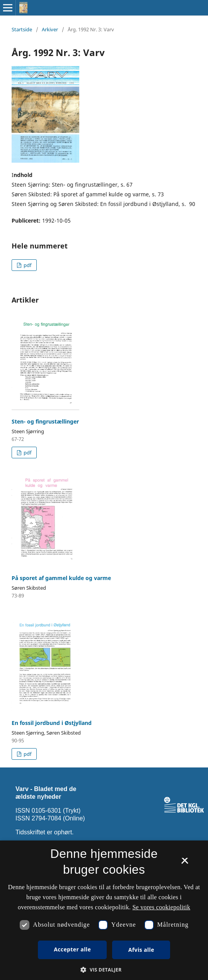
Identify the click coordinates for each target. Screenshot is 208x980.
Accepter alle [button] (72, 949)
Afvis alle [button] (141, 950)
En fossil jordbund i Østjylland (52, 723)
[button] (104, 970)
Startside (22, 29)
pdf (27, 265)
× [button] (185, 863)
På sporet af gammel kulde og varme (61, 578)
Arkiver (50, 29)
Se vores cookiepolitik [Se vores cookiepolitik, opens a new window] (161, 907)
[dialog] (104, 910)
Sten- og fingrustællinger (45, 421)
